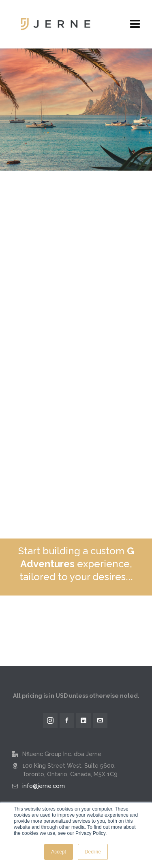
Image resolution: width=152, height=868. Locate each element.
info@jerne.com (44, 786)
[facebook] (67, 720)
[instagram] (50, 720)
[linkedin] (83, 720)
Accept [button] (59, 852)
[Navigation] (135, 24)
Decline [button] (93, 852)
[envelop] (100, 720)
